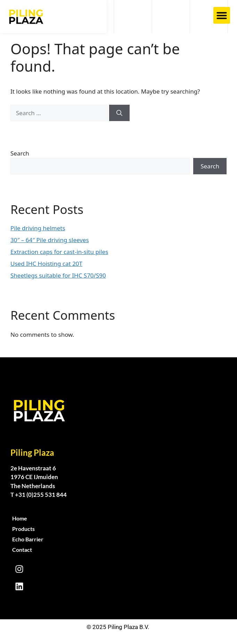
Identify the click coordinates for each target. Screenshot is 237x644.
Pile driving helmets (38, 228)
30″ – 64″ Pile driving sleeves (50, 240)
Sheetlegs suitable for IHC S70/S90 (58, 275)
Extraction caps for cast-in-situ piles (59, 252)
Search (20, 153)
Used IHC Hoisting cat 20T (46, 264)
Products (23, 529)
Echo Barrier (28, 539)
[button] (222, 15)
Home (20, 518)
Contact (22, 550)
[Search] (119, 113)
